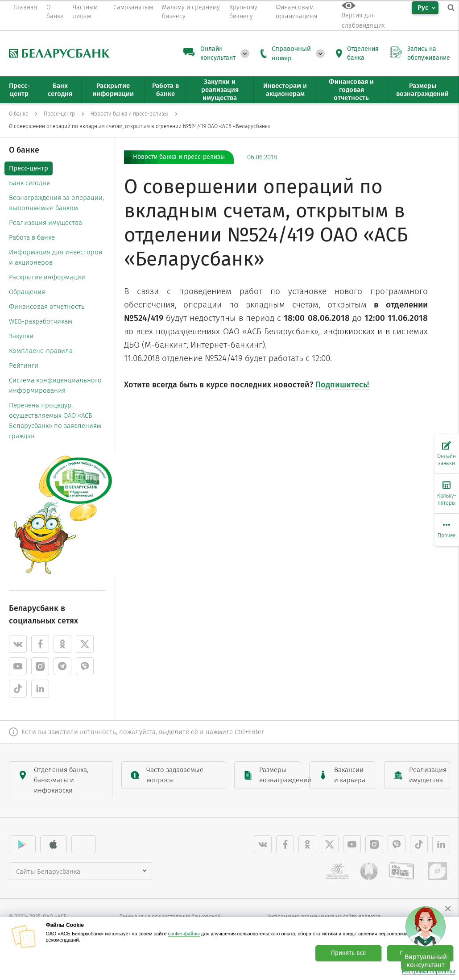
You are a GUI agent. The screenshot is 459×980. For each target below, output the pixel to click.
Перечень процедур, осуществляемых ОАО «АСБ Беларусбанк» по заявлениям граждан (55, 421)
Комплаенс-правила (41, 351)
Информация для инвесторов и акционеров (56, 257)
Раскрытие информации (47, 277)
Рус (423, 8)
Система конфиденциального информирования (55, 385)
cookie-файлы (184, 934)
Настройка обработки (429, 972)
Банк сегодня (29, 183)
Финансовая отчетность (47, 307)
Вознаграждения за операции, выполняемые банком (56, 203)
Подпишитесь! (342, 385)
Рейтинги (24, 365)
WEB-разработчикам (41, 321)
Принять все (348, 953)
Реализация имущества (45, 223)
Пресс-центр (29, 168)
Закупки (21, 336)
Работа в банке (32, 237)
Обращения (27, 292)
